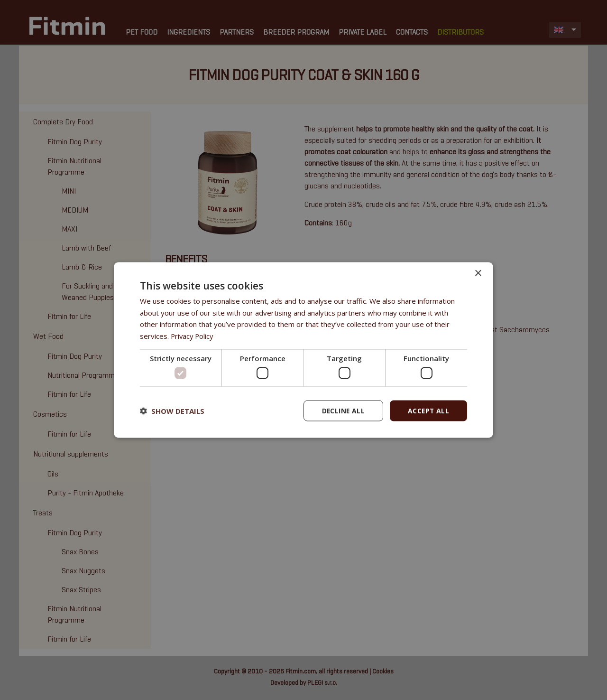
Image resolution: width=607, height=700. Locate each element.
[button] (172, 411)
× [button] (478, 273)
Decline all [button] (342, 411)
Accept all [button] (428, 411)
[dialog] (303, 350)
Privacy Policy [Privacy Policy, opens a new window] (193, 336)
